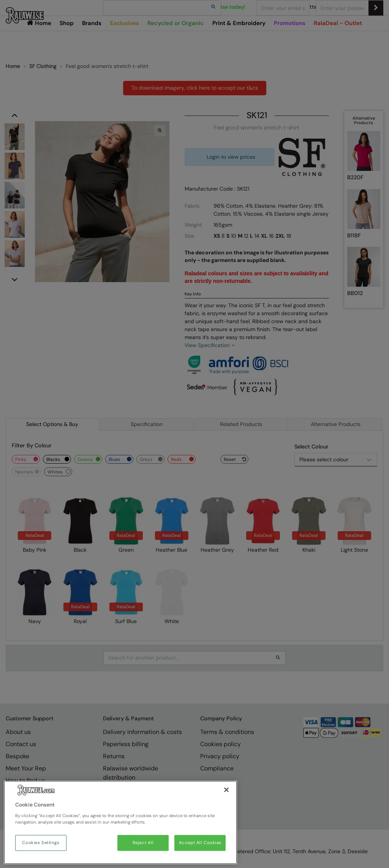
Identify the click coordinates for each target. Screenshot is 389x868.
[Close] (226, 790)
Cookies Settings (41, 843)
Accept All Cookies (200, 843)
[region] (120, 822)
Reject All (143, 843)
